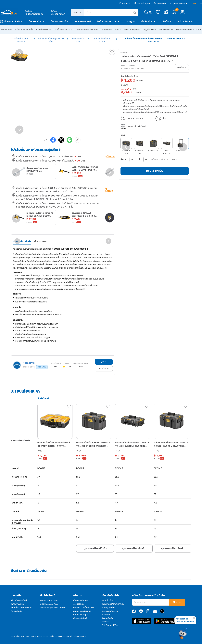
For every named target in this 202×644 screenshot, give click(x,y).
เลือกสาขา (60, 14)
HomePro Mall (83, 22)
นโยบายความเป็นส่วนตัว (84, 608)
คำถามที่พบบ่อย (17, 604)
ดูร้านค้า (104, 362)
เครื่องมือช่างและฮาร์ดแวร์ (21, 40)
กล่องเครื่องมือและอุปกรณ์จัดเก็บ (51, 40)
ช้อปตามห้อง (35, 22)
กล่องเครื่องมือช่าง (78, 40)
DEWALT (125, 52)
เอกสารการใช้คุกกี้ (81, 615)
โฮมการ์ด (124, 4)
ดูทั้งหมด (110, 157)
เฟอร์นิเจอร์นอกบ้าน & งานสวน (189, 29)
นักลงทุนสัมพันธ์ (109, 608)
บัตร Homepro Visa (49, 604)
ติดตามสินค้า (16, 611)
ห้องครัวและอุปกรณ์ (132, 29)
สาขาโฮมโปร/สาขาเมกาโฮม (113, 604)
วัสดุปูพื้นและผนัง (149, 29)
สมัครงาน (106, 615)
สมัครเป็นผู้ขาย (142, 4)
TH (194, 4)
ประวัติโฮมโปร (107, 600)
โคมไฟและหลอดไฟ (166, 29)
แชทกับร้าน (104, 369)
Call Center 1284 (110, 625)
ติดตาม (177, 602)
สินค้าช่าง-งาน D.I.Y (107, 22)
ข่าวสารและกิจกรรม (110, 611)
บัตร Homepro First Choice (53, 608)
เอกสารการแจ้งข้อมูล (82, 611)
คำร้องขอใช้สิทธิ (80, 618)
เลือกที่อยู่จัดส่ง (35, 14)
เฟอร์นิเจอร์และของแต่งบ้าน (87, 29)
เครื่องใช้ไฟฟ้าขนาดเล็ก (24, 29)
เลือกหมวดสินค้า (12, 22)
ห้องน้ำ (118, 29)
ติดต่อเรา (106, 622)
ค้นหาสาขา (160, 4)
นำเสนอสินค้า (107, 618)
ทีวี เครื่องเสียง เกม (44, 29)
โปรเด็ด (165, 22)
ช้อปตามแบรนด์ (58, 22)
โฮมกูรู (129, 22)
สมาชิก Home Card (49, 600)
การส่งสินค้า (78, 604)
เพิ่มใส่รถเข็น (155, 171)
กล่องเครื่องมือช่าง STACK (102, 40)
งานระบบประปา (107, 29)
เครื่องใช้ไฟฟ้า (6, 29)
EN (201, 4)
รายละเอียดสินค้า (22, 241)
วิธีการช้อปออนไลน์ (19, 600)
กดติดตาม (42, 367)
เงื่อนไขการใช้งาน (81, 600)
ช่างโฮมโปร (147, 22)
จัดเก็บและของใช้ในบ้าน (64, 29)
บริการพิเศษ (184, 22)
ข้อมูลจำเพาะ (40, 241)
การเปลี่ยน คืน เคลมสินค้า (21, 608)
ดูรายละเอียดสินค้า (95, 548)
